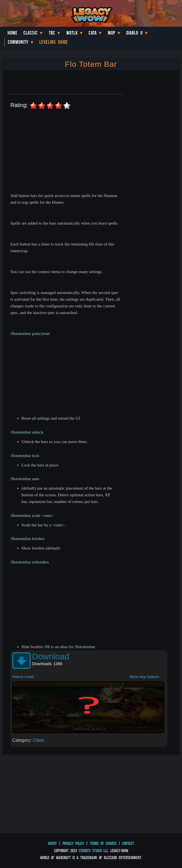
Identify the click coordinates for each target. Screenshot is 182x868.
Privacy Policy (73, 843)
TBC (52, 33)
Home (13, 33)
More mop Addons (144, 677)
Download (51, 656)
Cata (93, 33)
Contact (128, 843)
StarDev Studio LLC (93, 851)
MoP (112, 33)
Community (18, 42)
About (52, 843)
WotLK (72, 33)
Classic (31, 33)
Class (38, 740)
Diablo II (134, 33)
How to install (23, 677)
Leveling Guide (54, 42)
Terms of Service (103, 843)
